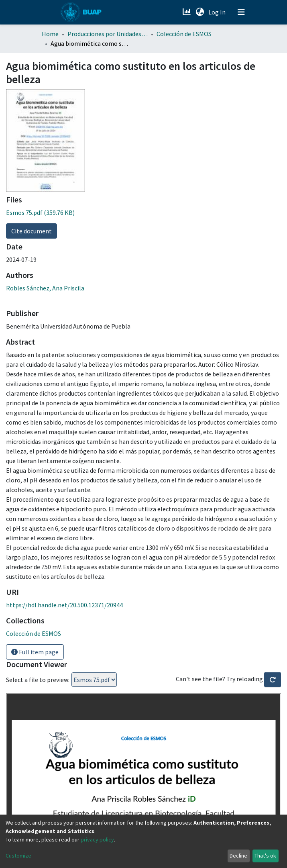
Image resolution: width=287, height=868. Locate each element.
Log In (218, 12)
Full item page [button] (35, 652)
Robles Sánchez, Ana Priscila (45, 288)
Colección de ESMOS (184, 34)
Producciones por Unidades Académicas (108, 34)
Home (50, 34)
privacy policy (97, 839)
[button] (200, 12)
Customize (18, 856)
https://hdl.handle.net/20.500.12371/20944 (64, 605)
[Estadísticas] (188, 12)
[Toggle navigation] (241, 12)
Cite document (32, 231)
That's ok (265, 856)
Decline (238, 856)
